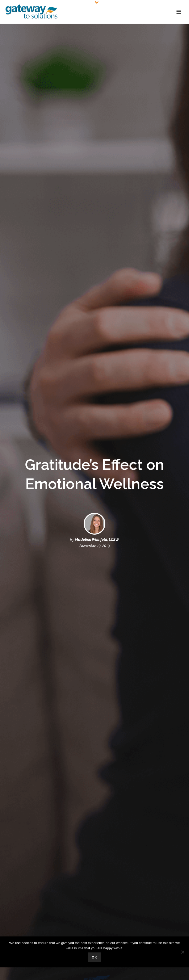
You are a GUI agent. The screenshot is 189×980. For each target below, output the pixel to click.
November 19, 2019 (95, 546)
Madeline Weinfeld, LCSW (97, 540)
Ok (95, 957)
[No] (182, 952)
